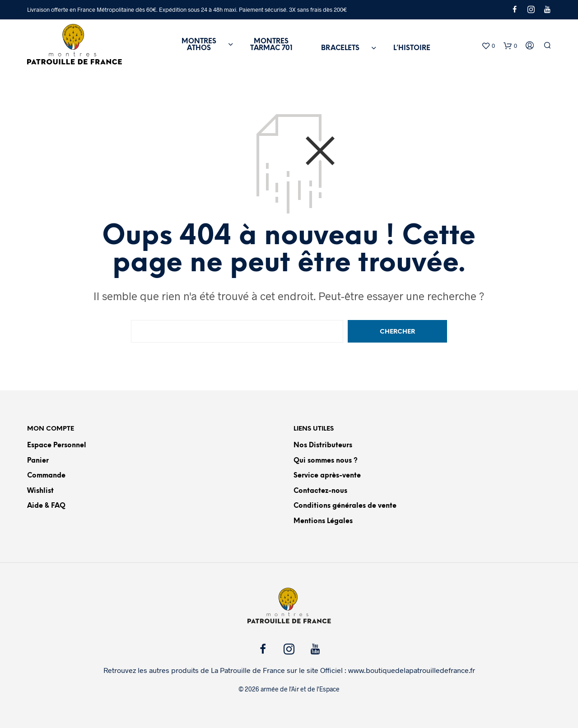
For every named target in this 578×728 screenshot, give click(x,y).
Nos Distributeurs (323, 445)
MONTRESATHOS (199, 45)
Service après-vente (327, 476)
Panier (38, 461)
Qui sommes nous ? (326, 461)
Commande (46, 476)
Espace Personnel (57, 445)
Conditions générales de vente (345, 506)
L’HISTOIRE (412, 48)
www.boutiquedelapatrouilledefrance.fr (412, 670)
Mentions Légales (323, 521)
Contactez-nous (320, 491)
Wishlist (40, 491)
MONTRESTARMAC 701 (271, 45)
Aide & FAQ (46, 506)
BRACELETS (340, 48)
